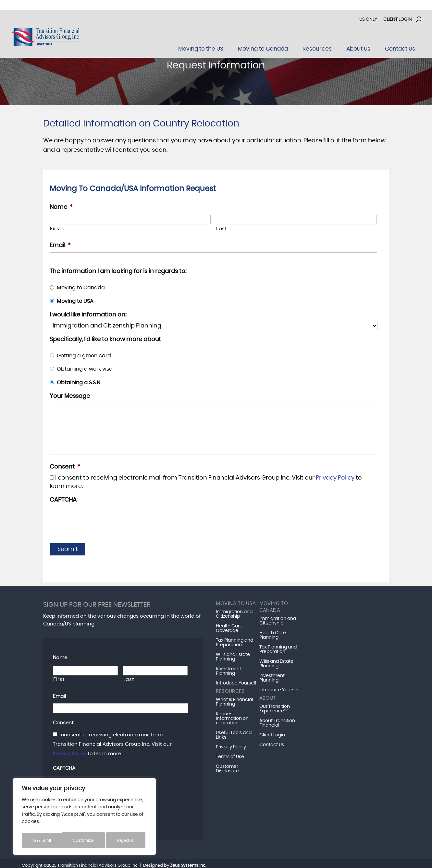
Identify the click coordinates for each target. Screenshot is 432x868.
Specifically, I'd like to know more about (105, 339)
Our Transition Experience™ (275, 707)
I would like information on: (88, 315)
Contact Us (272, 743)
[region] (84, 817)
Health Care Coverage (229, 626)
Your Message (70, 396)
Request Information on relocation (232, 717)
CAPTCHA (63, 500)
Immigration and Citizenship (234, 612)
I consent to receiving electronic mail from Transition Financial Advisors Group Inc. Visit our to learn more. (112, 742)
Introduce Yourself (236, 681)
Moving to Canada (81, 288)
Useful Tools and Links (234, 733)
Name (61, 207)
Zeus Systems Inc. (188, 861)
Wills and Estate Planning (233, 655)
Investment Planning (228, 669)
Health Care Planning (273, 633)
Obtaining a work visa (85, 369)
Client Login (398, 19)
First (56, 229)
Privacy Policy (335, 478)
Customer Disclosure (227, 767)
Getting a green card (84, 356)
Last (222, 229)
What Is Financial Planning (234, 700)
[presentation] (99, 519)
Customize (43, 840)
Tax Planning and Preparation (235, 641)
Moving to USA (75, 301)
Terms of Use (230, 755)
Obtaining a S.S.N (79, 383)
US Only (368, 19)
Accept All (127, 840)
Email (60, 245)
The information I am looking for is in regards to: (118, 271)
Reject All (85, 840)
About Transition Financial (277, 721)
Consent (65, 467)
